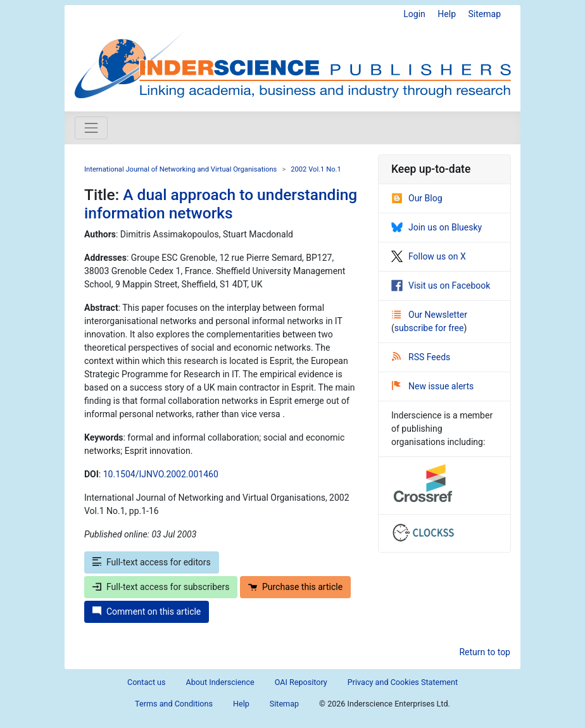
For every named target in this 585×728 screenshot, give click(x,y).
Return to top (485, 652)
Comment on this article (147, 612)
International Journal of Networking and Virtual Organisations (180, 169)
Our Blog (417, 198)
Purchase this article (295, 587)
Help (447, 14)
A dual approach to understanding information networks (221, 204)
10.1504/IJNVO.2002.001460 (161, 474)
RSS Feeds (421, 357)
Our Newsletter (430, 315)
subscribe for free (429, 328)
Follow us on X (429, 256)
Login (414, 14)
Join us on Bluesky (437, 227)
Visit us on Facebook (441, 286)
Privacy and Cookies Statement (403, 682)
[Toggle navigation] (91, 128)
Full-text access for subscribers (161, 587)
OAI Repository (301, 682)
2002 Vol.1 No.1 (316, 169)
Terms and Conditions (174, 704)
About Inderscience (220, 682)
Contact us (147, 682)
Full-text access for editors (152, 562)
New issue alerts (433, 386)
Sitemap (485, 14)
